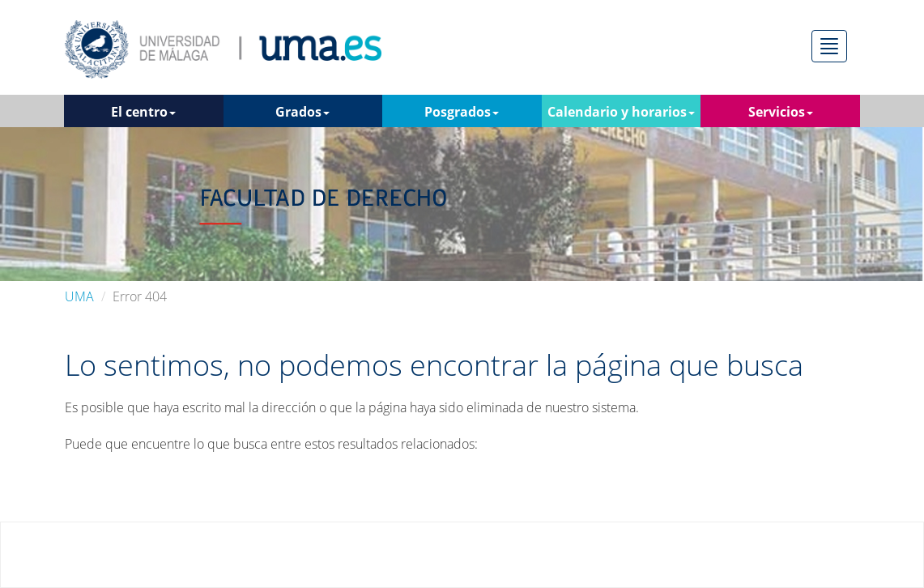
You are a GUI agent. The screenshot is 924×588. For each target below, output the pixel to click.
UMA (79, 296)
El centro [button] (143, 112)
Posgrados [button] (462, 112)
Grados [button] (302, 112)
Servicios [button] (781, 112)
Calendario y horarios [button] (621, 112)
